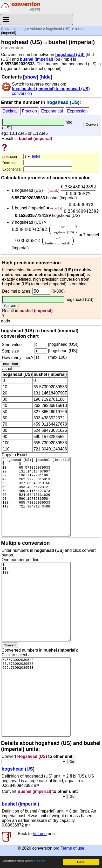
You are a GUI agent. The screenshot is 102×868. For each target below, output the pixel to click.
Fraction (29, 111)
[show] (31, 77)
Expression (77, 111)
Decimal (10, 111)
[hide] (46, 77)
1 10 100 (36, 602)
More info (40, 861)
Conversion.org (13, 29)
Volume (36, 29)
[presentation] (78, 190)
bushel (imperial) (37, 59)
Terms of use (72, 848)
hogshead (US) (58, 29)
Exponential (52, 111)
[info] (36, 156)
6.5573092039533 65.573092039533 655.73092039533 (36, 697)
